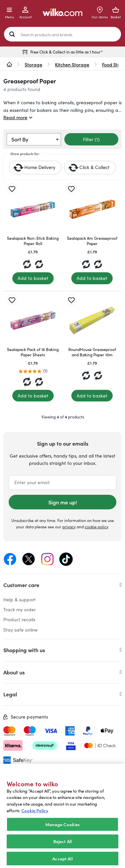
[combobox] (34, 139)
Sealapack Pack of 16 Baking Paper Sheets (33, 352)
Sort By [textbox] (20, 139)
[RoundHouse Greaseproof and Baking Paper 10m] (92, 321)
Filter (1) (91, 139)
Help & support (19, 600)
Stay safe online (20, 630)
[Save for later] (12, 189)
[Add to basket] (33, 278)
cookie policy (96, 527)
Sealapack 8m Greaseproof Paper (92, 241)
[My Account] (25, 13)
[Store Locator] (100, 13)
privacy (69, 527)
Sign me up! (63, 502)
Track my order (19, 609)
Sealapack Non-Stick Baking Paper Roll (33, 241)
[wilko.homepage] (9, 64)
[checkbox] (90, 167)
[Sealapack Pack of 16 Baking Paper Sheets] (33, 321)
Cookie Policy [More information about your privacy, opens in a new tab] (35, 817)
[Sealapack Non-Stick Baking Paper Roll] (33, 210)
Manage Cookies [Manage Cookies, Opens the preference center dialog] (63, 830)
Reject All (62, 848)
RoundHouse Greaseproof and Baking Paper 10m (92, 352)
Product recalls (19, 619)
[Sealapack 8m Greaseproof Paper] (92, 210)
